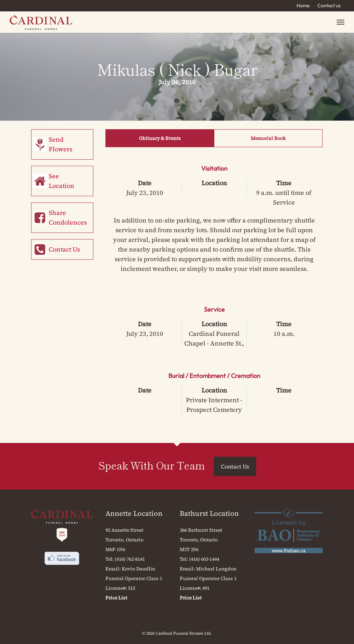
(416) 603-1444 (204, 559)
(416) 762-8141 (130, 559)
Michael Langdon (216, 569)
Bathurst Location (209, 513)
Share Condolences (68, 217)
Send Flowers (60, 144)
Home (303, 6)
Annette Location (134, 513)
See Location (62, 181)
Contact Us (64, 249)
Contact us (329, 6)
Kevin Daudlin (138, 569)
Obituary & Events (160, 138)
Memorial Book (268, 138)
